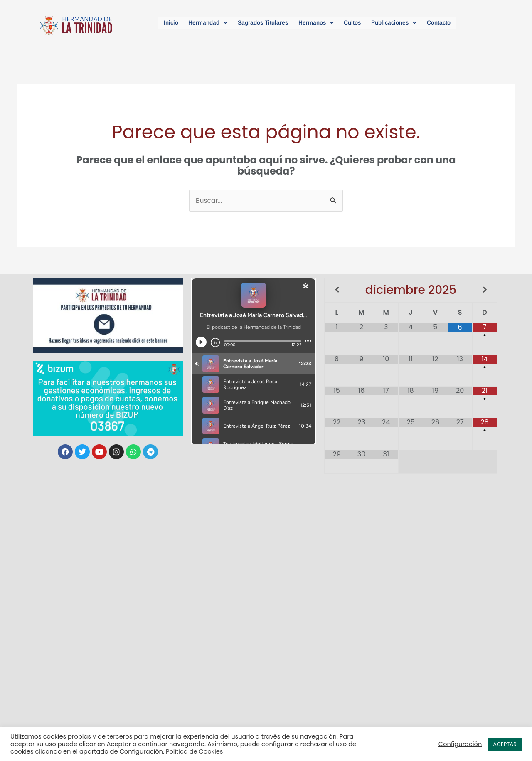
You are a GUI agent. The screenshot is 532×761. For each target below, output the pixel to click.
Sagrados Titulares (257, 22)
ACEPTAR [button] (505, 744)
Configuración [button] (460, 744)
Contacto (453, 22)
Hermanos (316, 22)
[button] (197, 22)
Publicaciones (403, 22)
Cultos (357, 22)
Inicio (155, 22)
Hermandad (197, 22)
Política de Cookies (195, 751)
